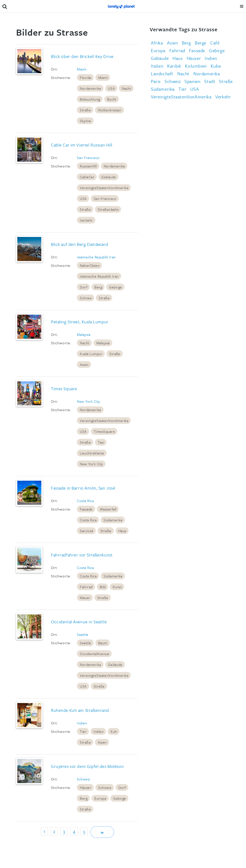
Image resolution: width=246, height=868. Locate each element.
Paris (156, 81)
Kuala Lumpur (91, 354)
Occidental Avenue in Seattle (79, 622)
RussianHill (88, 166)
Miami (82, 69)
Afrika (157, 43)
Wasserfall (108, 509)
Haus (122, 531)
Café (215, 43)
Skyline (85, 121)
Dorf (84, 287)
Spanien (192, 81)
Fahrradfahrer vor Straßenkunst (82, 555)
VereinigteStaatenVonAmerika (104, 188)
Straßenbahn (108, 209)
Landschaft (162, 73)
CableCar (87, 177)
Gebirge (115, 287)
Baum (103, 643)
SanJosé (86, 531)
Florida (85, 77)
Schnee (86, 298)
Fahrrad (86, 587)
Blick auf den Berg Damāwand (80, 244)
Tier (83, 731)
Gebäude (109, 177)
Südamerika (113, 520)
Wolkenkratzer (110, 110)
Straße (85, 110)
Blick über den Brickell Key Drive (82, 56)
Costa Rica (85, 501)
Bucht (112, 99)
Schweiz (83, 779)
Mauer (85, 598)
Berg (98, 287)
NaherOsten (90, 265)
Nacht (126, 88)
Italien (157, 66)
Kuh (114, 731)
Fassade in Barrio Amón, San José (83, 488)
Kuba (216, 66)
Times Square (64, 389)
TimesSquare (104, 431)
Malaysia (84, 334)
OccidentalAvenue (95, 654)
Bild (103, 587)
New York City (88, 401)
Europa (100, 798)
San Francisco (88, 158)
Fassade (86, 509)
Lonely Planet (121, 6)
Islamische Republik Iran (96, 257)
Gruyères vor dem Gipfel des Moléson (87, 766)
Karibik (174, 66)
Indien (82, 723)
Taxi (101, 442)
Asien (84, 364)
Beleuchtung (90, 99)
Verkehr (86, 220)
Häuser (86, 787)
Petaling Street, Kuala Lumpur (80, 322)
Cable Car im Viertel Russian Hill (82, 145)
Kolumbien (196, 66)
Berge (201, 43)
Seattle (83, 634)
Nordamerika (90, 88)
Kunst (117, 587)
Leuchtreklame (92, 453)
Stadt (210, 81)
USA (111, 88)
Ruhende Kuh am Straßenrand (80, 710)
